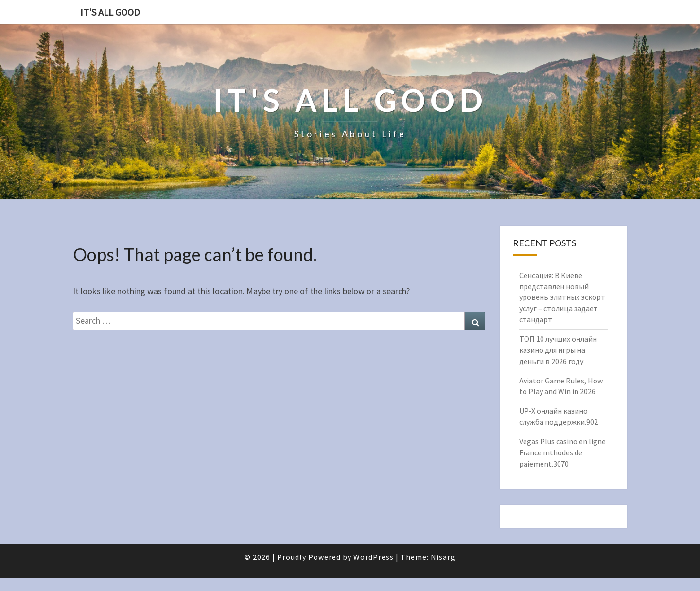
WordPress (374, 557)
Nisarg (443, 557)
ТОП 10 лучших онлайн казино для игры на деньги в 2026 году (558, 350)
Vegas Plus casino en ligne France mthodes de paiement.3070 (562, 452)
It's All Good (110, 12)
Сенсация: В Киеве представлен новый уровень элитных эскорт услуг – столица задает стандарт (562, 297)
